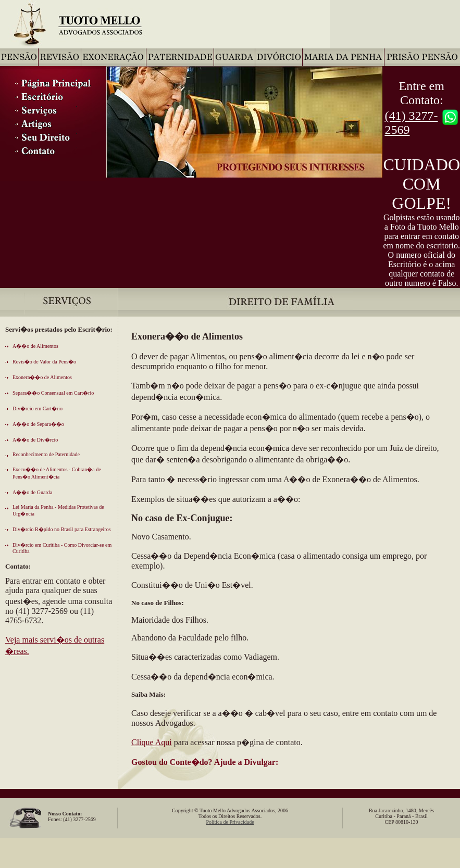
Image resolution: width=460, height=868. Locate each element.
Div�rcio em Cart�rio (38, 408)
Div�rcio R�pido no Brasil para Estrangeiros (62, 529)
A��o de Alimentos (35, 346)
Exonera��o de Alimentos (42, 377)
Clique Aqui (152, 742)
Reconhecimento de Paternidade (46, 454)
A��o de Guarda (32, 492)
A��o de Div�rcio (35, 440)
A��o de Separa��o (38, 424)
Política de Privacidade (230, 822)
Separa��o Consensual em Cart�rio (53, 393)
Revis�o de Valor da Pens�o (44, 362)
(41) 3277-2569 (411, 123)
